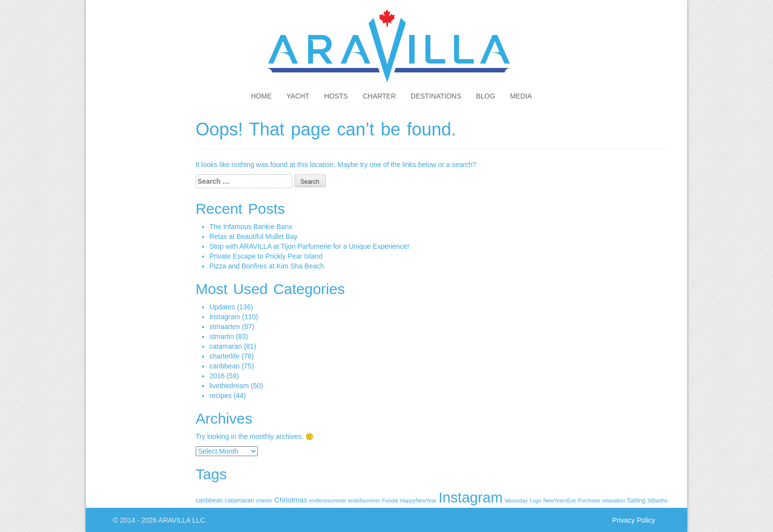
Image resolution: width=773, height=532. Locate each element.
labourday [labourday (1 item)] (516, 500)
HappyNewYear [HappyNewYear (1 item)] (419, 500)
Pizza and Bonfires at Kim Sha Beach (267, 266)
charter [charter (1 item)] (264, 500)
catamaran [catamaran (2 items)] (239, 500)
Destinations (436, 96)
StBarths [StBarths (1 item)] (657, 500)
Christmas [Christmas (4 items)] (291, 500)
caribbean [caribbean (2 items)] (209, 500)
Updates (222, 307)
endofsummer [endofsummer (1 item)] (364, 500)
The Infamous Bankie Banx (251, 227)
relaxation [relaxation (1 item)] (613, 500)
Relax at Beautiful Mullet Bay (254, 236)
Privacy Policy (634, 520)
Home (261, 96)
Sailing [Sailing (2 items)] (636, 500)
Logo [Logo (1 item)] (535, 500)
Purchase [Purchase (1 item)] (589, 500)
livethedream (229, 386)
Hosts (336, 96)
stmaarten (225, 327)
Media (521, 96)
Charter (379, 96)
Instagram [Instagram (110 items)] (470, 497)
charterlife (225, 356)
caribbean (225, 366)
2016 (217, 376)
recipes (221, 396)
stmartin (222, 336)
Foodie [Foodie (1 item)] (390, 500)
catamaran (226, 346)
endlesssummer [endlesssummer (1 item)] (328, 500)
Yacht (298, 96)
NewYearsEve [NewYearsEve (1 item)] (560, 500)
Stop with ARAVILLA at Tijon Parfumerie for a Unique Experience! (309, 246)
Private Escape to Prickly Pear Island (266, 256)
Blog (486, 96)
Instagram (225, 317)
